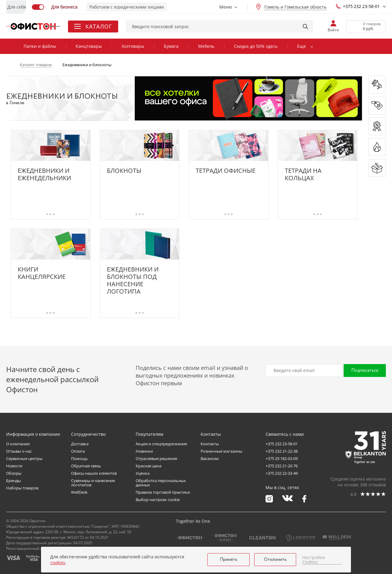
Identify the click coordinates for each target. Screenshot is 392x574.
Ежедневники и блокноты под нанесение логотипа (133, 280)
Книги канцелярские (42, 273)
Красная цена (149, 466)
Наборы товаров (22, 488)
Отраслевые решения (156, 458)
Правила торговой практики (163, 492)
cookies (58, 563)
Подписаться (365, 371)
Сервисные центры (24, 458)
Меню (226, 7)
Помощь (79, 458)
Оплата (78, 451)
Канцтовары (89, 46)
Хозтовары (133, 46)
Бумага (171, 46)
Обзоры (14, 473)
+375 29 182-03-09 (282, 458)
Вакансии (210, 458)
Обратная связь (86, 466)
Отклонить (275, 560)
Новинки (144, 451)
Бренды (13, 481)
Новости (14, 466)
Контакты (210, 444)
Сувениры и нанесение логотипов (93, 483)
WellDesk (79, 492)
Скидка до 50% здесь (256, 46)
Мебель (206, 46)
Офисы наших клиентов (94, 473)
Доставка (80, 444)
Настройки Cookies (314, 560)
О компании (18, 444)
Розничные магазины (221, 451)
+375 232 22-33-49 (282, 473)
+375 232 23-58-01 (358, 6)
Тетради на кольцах (303, 174)
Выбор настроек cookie (158, 500)
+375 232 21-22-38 (282, 451)
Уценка (143, 473)
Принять (229, 560)
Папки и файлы (40, 46)
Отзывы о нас (19, 451)
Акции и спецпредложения (161, 444)
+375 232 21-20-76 (282, 466)
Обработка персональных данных (161, 483)
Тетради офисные (226, 171)
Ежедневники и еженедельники (44, 174)
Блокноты (124, 171)
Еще (302, 46)
